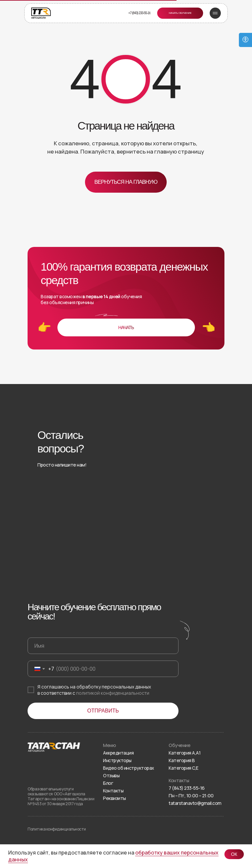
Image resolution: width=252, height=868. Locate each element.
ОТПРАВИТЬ (103, 711)
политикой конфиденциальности (113, 693)
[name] (103, 646)
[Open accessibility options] (245, 40)
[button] (180, 13)
